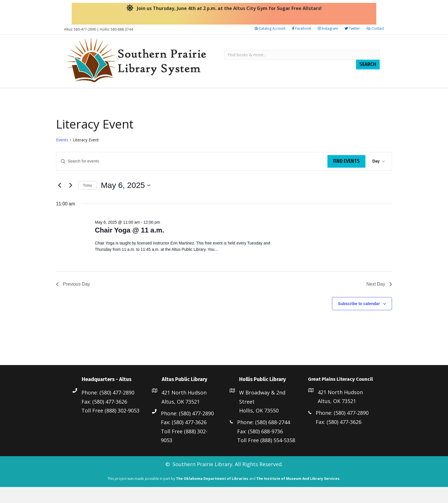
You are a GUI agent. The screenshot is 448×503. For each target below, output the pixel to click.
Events (62, 156)
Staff (113, 96)
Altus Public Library (185, 96)
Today (87, 201)
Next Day (379, 300)
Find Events (346, 177)
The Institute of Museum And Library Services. (298, 494)
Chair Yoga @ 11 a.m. (130, 246)
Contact (375, 28)
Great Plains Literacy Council (317, 96)
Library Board (84, 96)
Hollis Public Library (245, 96)
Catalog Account (270, 28)
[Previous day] (59, 201)
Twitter (352, 28)
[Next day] (71, 201)
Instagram (328, 28)
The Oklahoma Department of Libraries (212, 494)
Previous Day (73, 300)
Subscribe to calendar (359, 320)
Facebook (302, 28)
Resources (138, 96)
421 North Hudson (184, 408)
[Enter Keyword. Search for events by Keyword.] (192, 177)
